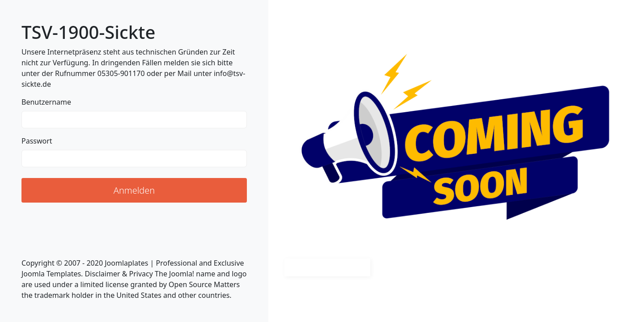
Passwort (37, 141)
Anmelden (134, 190)
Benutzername (46, 102)
